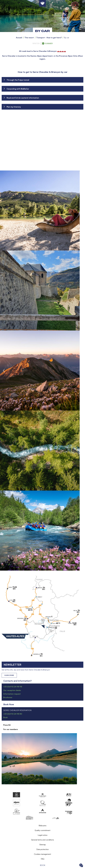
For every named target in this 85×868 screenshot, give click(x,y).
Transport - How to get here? (49, 38)
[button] (42, 210)
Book (43, 865)
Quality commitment (42, 830)
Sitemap (43, 845)
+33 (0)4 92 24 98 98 (13, 687)
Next (81, 371)
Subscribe (9, 675)
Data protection (43, 849)
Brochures (8, 697)
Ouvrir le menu (4, 865)
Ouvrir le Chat (81, 865)
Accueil (19, 38)
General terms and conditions (42, 840)
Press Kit (7, 725)
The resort (29, 38)
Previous (4, 371)
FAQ (43, 859)
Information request (12, 694)
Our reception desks (12, 690)
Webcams (42, 826)
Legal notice (43, 835)
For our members (11, 729)
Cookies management (42, 854)
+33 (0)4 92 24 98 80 (13, 714)
